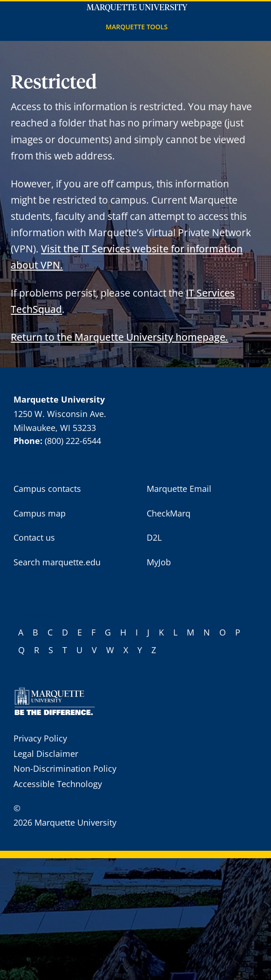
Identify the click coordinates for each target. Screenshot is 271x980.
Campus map (40, 513)
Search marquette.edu (57, 562)
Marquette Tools (137, 27)
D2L (154, 537)
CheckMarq (169, 513)
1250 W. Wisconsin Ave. (60, 414)
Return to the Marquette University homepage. (119, 337)
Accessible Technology (58, 784)
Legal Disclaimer (46, 754)
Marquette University (137, 8)
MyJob (159, 562)
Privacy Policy (40, 738)
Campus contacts (47, 489)
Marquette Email (179, 489)
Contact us (34, 537)
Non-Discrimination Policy (65, 768)
